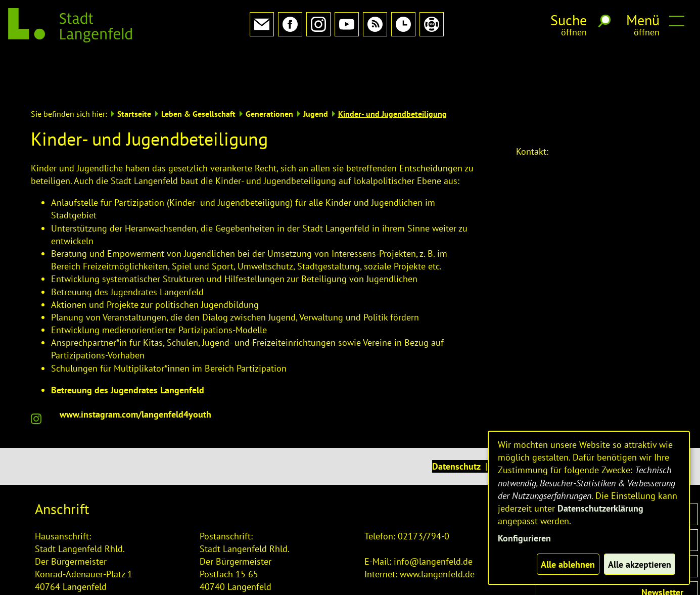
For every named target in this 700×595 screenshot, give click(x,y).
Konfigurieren (524, 538)
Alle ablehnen (568, 564)
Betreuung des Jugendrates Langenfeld (128, 345)
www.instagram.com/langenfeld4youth (135, 369)
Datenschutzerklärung (600, 508)
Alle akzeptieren (640, 564)
